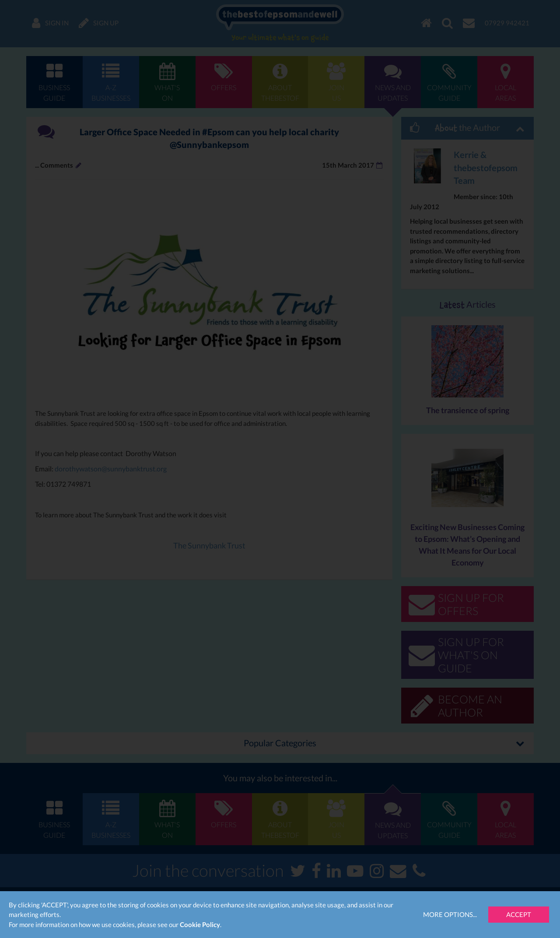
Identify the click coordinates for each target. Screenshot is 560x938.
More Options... (450, 914)
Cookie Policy (200, 924)
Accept (519, 914)
